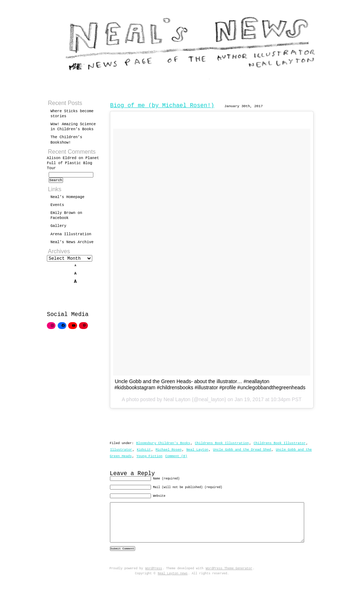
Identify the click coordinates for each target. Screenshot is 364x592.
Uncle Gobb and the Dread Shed (242, 450)
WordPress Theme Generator (229, 581)
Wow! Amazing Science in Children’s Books (73, 127)
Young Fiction (150, 456)
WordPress (154, 581)
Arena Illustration (71, 236)
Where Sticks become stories (72, 114)
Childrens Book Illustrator (280, 443)
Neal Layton (197, 450)
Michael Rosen (169, 450)
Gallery (58, 228)
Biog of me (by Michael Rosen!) (162, 106)
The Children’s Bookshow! (66, 140)
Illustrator (121, 450)
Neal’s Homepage (67, 199)
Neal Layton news (173, 586)
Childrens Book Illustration (222, 443)
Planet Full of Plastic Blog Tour (73, 163)
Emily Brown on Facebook (66, 218)
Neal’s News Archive (72, 244)
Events (57, 207)
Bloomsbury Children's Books (163, 443)
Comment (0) (176, 456)
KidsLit (144, 450)
